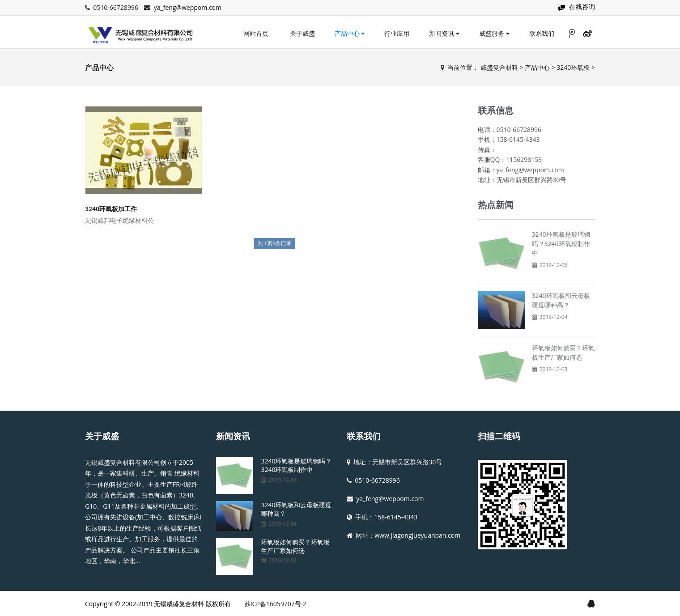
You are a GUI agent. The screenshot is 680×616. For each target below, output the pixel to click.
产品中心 (350, 33)
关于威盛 (302, 33)
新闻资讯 (444, 33)
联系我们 (542, 33)
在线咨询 (582, 6)
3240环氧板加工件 (111, 209)
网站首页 (256, 33)
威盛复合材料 (499, 67)
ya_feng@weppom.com (188, 7)
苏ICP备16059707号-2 (276, 604)
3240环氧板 (573, 67)
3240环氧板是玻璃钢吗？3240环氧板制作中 (561, 244)
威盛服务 (494, 33)
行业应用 (397, 33)
